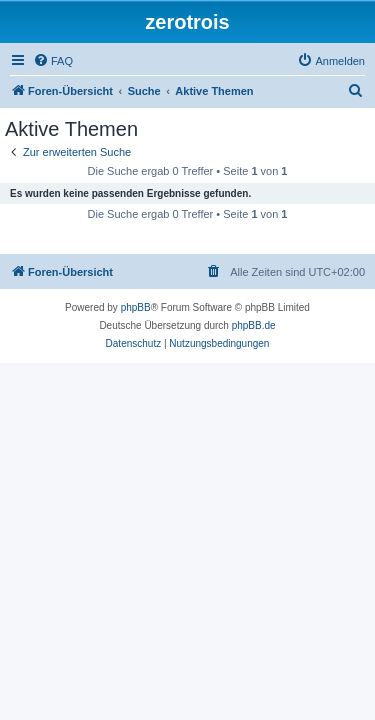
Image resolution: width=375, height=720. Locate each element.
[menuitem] (53, 61)
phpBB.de (254, 325)
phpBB (136, 307)
